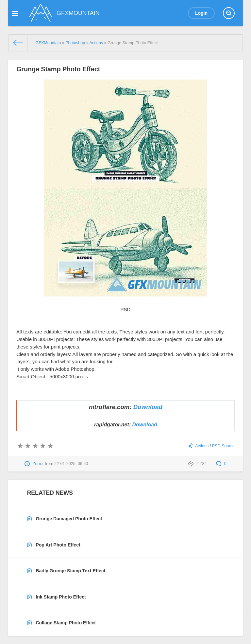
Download (148, 407)
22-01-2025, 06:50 (71, 464)
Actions (202, 446)
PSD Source (223, 446)
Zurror (38, 464)
